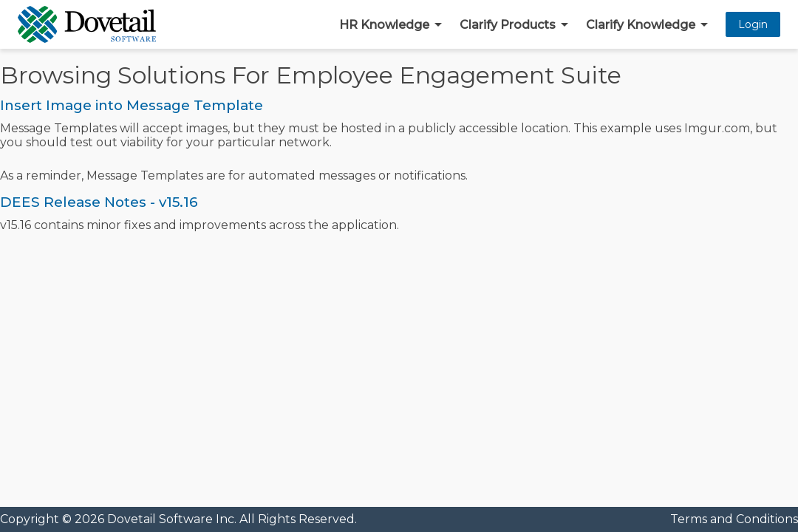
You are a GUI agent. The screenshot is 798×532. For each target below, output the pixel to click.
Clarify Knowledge (641, 25)
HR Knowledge (384, 25)
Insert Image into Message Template (132, 105)
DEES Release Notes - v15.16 (99, 202)
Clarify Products (508, 25)
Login (753, 24)
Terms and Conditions (734, 519)
